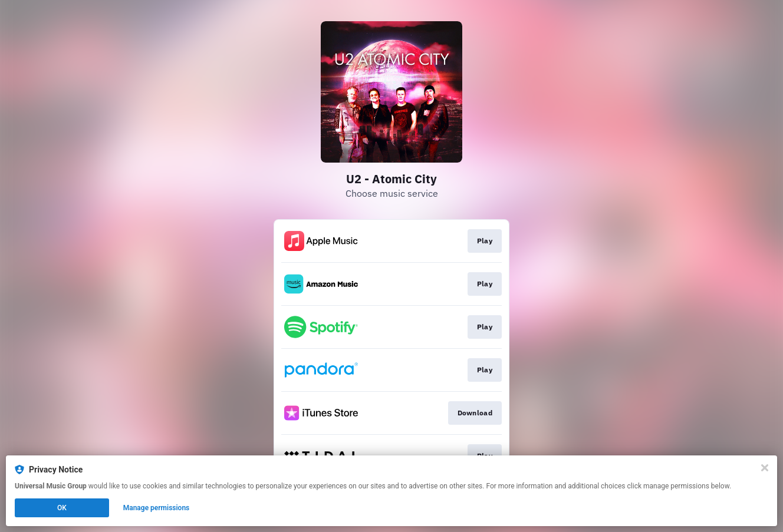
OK (62, 508)
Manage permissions (157, 508)
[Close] (765, 468)
